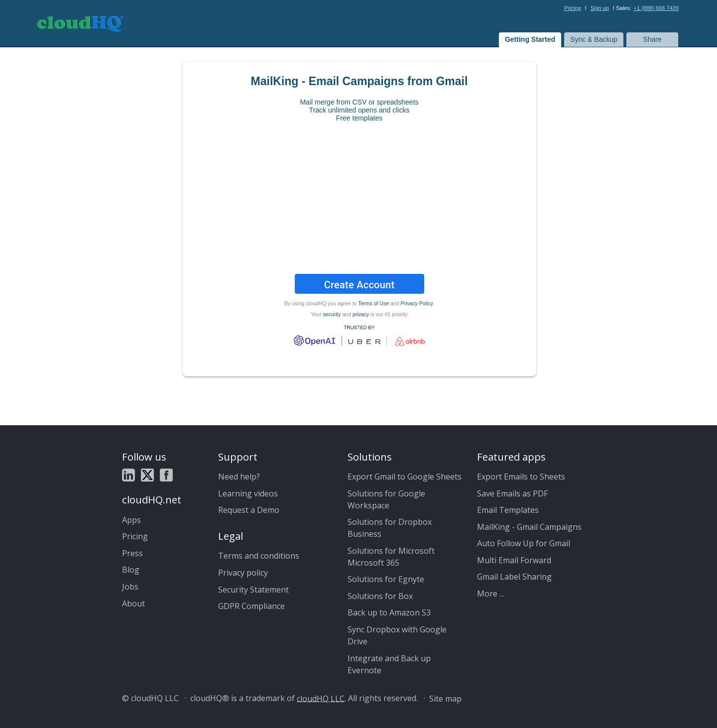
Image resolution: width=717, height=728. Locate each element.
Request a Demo (249, 510)
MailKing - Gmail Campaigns (529, 527)
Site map (445, 698)
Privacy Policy (417, 303)
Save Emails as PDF (512, 493)
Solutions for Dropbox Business (390, 528)
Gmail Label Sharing (514, 577)
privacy (361, 314)
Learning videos (248, 493)
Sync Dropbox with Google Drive (397, 635)
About (133, 604)
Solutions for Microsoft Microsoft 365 (391, 557)
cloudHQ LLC (321, 698)
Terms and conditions (259, 556)
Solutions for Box (380, 596)
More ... (490, 594)
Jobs (130, 587)
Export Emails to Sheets (521, 477)
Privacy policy (243, 573)
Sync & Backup (594, 39)
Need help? (239, 477)
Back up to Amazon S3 (389, 612)
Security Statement (253, 590)
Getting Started (530, 39)
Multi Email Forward (514, 560)
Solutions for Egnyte (386, 579)
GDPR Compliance (251, 606)
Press (132, 553)
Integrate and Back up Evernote (389, 664)
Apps (131, 520)
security (332, 314)
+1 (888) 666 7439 (656, 8)
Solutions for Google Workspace (386, 499)
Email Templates (508, 510)
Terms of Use (373, 303)
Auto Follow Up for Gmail (524, 543)
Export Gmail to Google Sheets (405, 477)
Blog (131, 570)
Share (652, 39)
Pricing (573, 8)
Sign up (600, 8)
